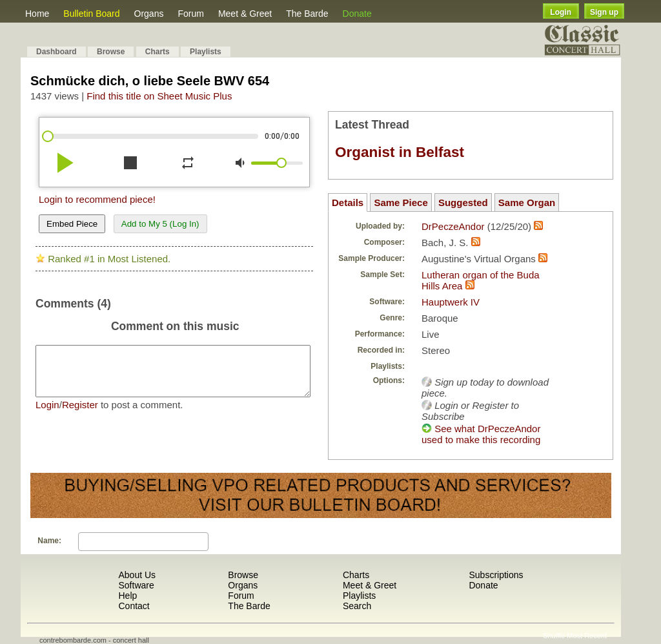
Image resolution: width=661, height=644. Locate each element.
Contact (134, 606)
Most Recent (587, 636)
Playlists (206, 52)
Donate (357, 14)
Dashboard (56, 52)
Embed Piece (72, 224)
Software (136, 585)
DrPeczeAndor (453, 226)
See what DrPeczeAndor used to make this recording (481, 434)
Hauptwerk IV (451, 302)
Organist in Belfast (400, 152)
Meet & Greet (245, 14)
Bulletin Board (91, 14)
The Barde (307, 14)
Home (37, 14)
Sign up (604, 12)
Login (561, 12)
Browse (111, 52)
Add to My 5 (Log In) (160, 224)
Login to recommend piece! (97, 199)
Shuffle (554, 636)
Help (127, 596)
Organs (149, 14)
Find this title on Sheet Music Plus (159, 96)
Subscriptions (496, 575)
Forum (190, 14)
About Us (137, 575)
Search (357, 606)
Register (80, 414)
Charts (158, 52)
